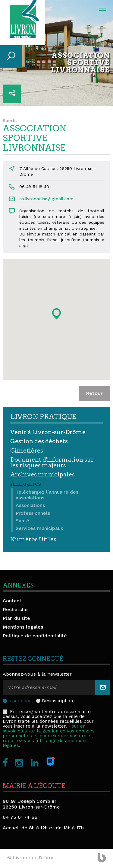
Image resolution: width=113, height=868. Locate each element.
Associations (30, 505)
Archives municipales (42, 474)
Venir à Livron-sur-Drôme (48, 432)
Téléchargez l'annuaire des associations (47, 495)
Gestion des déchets (39, 441)
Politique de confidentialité (35, 636)
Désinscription (57, 701)
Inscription (20, 701)
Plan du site (16, 618)
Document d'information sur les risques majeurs (52, 463)
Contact (12, 601)
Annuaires (26, 484)
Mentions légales (23, 627)
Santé (22, 521)
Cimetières (27, 451)
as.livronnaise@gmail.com (46, 199)
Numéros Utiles (33, 539)
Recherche (15, 609)
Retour (94, 393)
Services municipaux (39, 528)
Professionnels (33, 513)
